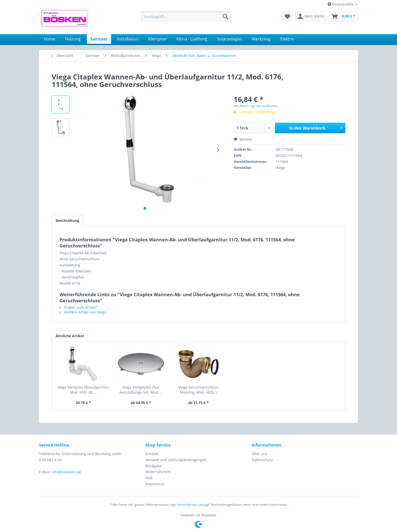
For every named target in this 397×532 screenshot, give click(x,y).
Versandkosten (187, 505)
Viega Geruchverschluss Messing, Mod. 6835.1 (198, 390)
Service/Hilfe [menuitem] (341, 4)
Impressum (155, 484)
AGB (149, 478)
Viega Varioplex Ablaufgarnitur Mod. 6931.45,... (83, 390)
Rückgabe (154, 466)
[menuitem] (186, 16)
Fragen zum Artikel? (78, 307)
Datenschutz (262, 460)
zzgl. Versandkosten (263, 106)
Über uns (260, 454)
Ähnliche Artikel (70, 336)
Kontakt (152, 454)
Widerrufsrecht (158, 472)
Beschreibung (67, 220)
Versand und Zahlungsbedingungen (176, 460)
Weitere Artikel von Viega (83, 312)
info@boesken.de (66, 472)
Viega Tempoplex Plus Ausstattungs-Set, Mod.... (141, 390)
